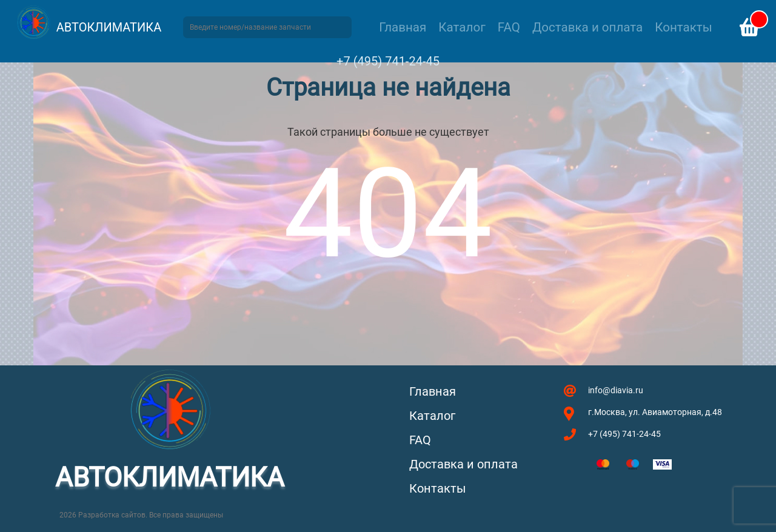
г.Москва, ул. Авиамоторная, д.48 (655, 412)
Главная (403, 27)
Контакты (683, 27)
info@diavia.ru (616, 390)
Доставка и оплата (587, 27)
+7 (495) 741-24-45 (388, 61)
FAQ (509, 27)
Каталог (462, 27)
